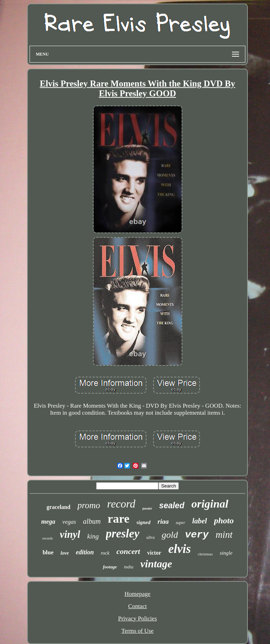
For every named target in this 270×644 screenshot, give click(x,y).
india (129, 567)
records (47, 538)
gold (170, 535)
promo (89, 505)
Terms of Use (137, 631)
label (200, 521)
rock (105, 553)
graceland (58, 507)
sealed (172, 505)
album (92, 521)
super (180, 523)
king (93, 536)
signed (144, 522)
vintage (156, 564)
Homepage (138, 594)
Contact (137, 606)
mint (224, 535)
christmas (205, 554)
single (226, 553)
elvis (180, 549)
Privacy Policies (137, 619)
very (197, 535)
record (121, 504)
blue (48, 552)
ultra (150, 537)
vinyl (70, 534)
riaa (163, 521)
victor (154, 553)
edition (85, 552)
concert (128, 551)
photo (224, 521)
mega (48, 522)
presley (123, 534)
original (210, 504)
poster (147, 508)
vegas (69, 522)
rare (119, 519)
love (65, 553)
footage (110, 567)
